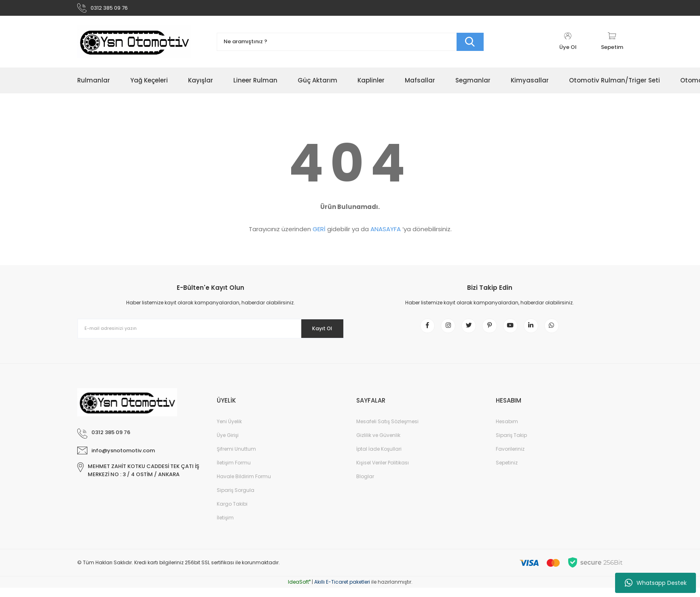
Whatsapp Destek (656, 583)
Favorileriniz (510, 458)
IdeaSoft (299, 591)
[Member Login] (568, 45)
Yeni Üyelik (229, 431)
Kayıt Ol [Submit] (317, 332)
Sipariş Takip (511, 444)
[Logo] (134, 45)
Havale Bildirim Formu (244, 486)
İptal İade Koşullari (379, 458)
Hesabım (507, 431)
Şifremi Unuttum (236, 458)
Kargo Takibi (232, 513)
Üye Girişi (228, 444)
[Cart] (612, 45)
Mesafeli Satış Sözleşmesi (387, 431)
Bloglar (365, 486)
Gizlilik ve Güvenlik (378, 444)
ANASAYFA (386, 233)
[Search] (350, 45)
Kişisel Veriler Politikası (383, 472)
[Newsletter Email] (211, 332)
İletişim (225, 527)
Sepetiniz (507, 472)
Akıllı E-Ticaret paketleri (342, 591)
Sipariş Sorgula (236, 499)
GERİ (319, 233)
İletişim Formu (234, 472)
